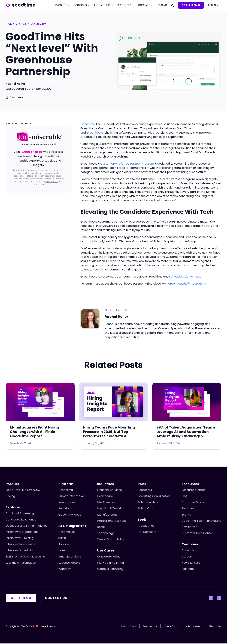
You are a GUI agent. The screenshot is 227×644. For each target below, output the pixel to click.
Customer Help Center (197, 534)
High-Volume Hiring (111, 563)
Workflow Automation (21, 563)
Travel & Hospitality (111, 540)
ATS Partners (102, 5)
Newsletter (189, 527)
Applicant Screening (20, 514)
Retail (101, 527)
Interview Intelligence (21, 545)
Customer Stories (194, 503)
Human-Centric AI (71, 497)
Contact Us (57, 598)
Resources (124, 5)
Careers (187, 557)
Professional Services (112, 521)
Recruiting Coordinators (154, 497)
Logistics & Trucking (111, 509)
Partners (188, 569)
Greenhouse (95, 133)
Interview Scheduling (20, 551)
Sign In (212, 5)
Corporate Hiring (109, 557)
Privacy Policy (52, 182)
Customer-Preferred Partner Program (127, 164)
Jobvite (64, 545)
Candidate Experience (21, 520)
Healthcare (105, 497)
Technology (105, 534)
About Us (188, 551)
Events (186, 515)
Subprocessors (193, 627)
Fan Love (188, 509)
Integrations (67, 503)
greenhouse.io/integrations (187, 284)
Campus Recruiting (110, 569)
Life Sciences (106, 503)
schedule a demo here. (185, 277)
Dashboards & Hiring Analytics (26, 526)
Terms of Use (39, 184)
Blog (184, 497)
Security (64, 509)
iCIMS (62, 539)
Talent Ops (145, 509)
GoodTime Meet (70, 515)
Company (144, 5)
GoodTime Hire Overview (23, 490)
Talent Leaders (148, 503)
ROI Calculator (148, 532)
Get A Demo (191, 5)
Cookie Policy (171, 627)
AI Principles (215, 627)
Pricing (162, 5)
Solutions (80, 5)
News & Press (191, 563)
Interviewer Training (19, 539)
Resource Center (193, 490)
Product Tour (147, 526)
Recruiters (145, 490)
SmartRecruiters (70, 557)
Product (61, 5)
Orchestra (66, 490)
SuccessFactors (69, 563)
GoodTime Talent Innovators (201, 521)
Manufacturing (107, 515)
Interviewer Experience (22, 532)
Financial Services (109, 490)
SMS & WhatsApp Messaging (25, 557)
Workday (65, 569)
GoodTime (88, 124)
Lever (62, 551)
